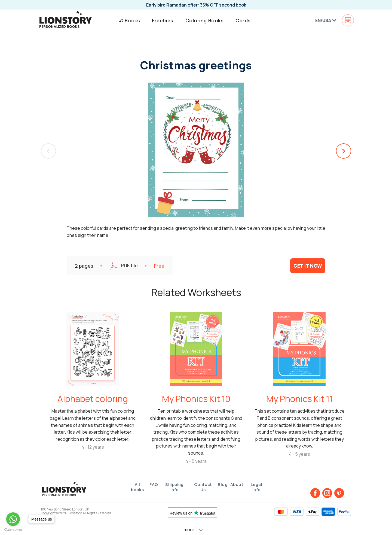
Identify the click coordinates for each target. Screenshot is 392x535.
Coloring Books (205, 20)
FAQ (154, 484)
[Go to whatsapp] (13, 519)
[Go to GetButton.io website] (13, 530)
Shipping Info (174, 487)
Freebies (163, 20)
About (237, 484)
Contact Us (203, 487)
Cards (243, 20)
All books (137, 487)
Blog (223, 484)
